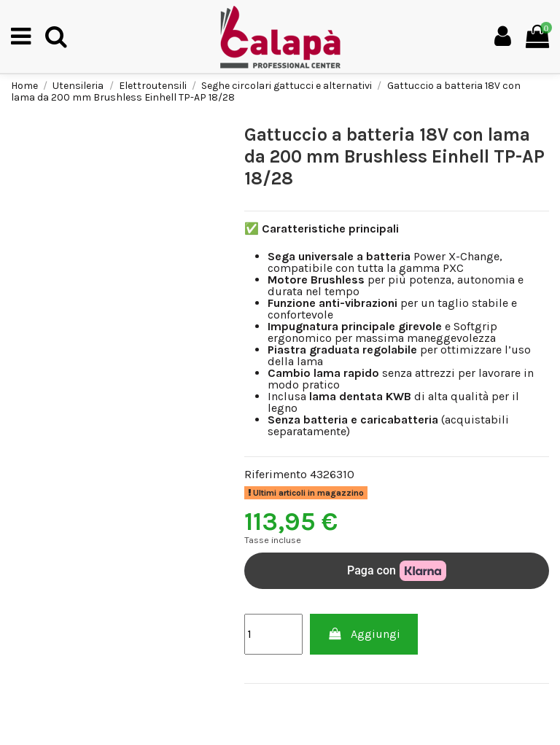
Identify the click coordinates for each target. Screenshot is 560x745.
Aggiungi (364, 634)
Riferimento (276, 475)
